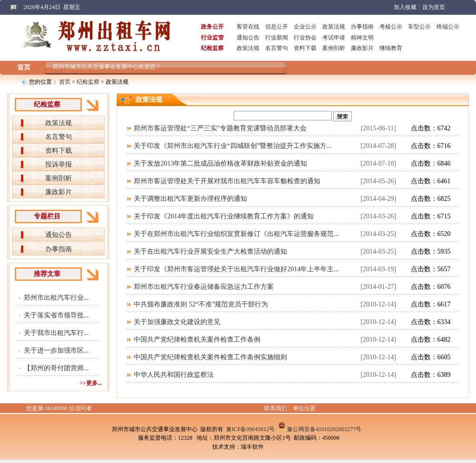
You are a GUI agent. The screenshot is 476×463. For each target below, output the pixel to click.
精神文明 (362, 38)
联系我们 (276, 408)
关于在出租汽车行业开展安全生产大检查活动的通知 (210, 251)
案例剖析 (334, 48)
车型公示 (419, 27)
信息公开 (277, 27)
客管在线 (248, 27)
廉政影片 (362, 48)
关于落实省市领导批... (56, 315)
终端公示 (448, 27)
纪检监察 (88, 82)
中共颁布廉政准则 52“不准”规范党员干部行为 (201, 304)
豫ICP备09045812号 (251, 429)
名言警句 (277, 48)
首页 (24, 67)
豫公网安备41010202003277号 (324, 429)
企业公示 (305, 27)
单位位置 (304, 408)
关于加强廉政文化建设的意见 (177, 322)
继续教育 (391, 48)
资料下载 (305, 48)
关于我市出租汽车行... (56, 333)
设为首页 (434, 7)
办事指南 (362, 27)
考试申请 (334, 38)
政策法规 (334, 27)
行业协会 (305, 38)
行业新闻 (277, 38)
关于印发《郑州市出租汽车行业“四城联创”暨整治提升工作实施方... (233, 146)
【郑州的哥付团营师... (56, 368)
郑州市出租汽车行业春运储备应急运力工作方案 (204, 287)
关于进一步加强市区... (56, 350)
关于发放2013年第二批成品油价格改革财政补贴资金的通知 (220, 163)
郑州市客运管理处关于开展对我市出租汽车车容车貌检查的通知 (227, 181)
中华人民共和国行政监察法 (174, 375)
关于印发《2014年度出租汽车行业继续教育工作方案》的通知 (224, 216)
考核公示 (391, 27)
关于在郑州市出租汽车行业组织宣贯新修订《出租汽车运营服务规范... (236, 234)
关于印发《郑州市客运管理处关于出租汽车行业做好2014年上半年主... (236, 269)
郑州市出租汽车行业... (56, 298)
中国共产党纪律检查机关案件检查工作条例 (197, 340)
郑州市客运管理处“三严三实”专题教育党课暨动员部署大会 (220, 128)
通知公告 (248, 38)
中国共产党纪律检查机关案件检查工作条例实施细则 (210, 357)
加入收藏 (405, 7)
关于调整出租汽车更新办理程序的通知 (190, 199)
